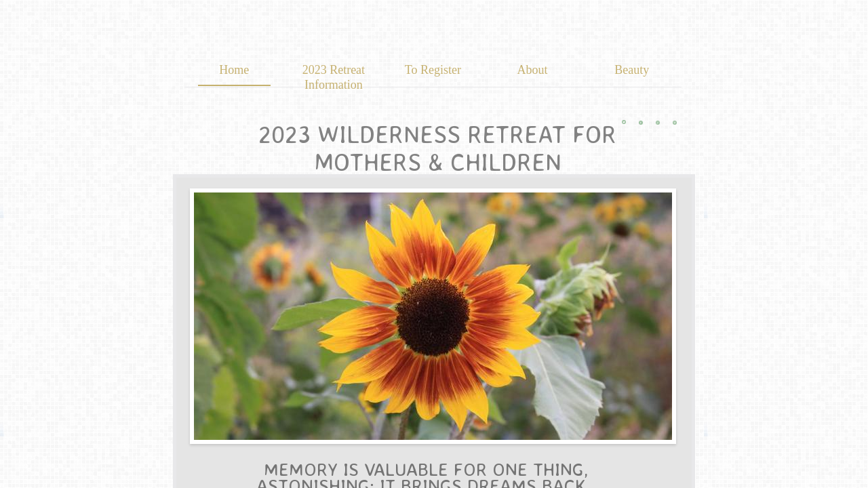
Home (234, 70)
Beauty (632, 70)
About (533, 70)
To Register (433, 70)
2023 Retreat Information (334, 77)
